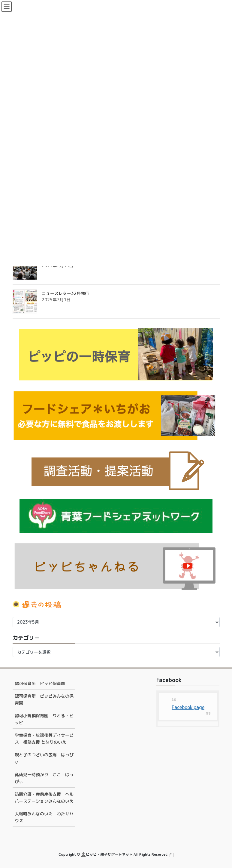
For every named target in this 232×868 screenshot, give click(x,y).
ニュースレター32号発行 (65, 293)
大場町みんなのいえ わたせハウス (44, 817)
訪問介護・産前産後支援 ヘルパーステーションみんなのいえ (44, 798)
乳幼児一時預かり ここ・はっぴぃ (44, 778)
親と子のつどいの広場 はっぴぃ (44, 758)
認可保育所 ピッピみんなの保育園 (44, 699)
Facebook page (188, 707)
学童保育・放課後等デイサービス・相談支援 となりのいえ (44, 739)
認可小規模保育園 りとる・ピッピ (44, 719)
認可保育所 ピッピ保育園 (40, 683)
